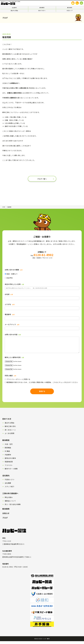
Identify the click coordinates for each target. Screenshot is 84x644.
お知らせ (6, 516)
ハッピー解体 (46, 641)
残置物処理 (9, 464)
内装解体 (8, 457)
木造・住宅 (9, 447)
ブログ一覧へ (42, 179)
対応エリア (70, 10)
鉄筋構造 (8, 450)
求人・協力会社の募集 (13, 507)
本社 (4, 541)
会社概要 (8, 486)
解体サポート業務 (11, 472)
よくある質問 (10, 436)
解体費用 (42, 8)
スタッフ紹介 (10, 489)
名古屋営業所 (7, 554)
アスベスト (9, 468)
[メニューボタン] (81, 3)
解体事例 (70, 8)
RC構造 (7, 454)
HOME (4, 207)
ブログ (5, 521)
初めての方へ (42, 10)
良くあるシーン (10, 433)
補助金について (10, 504)
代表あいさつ (10, 482)
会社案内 (14, 8)
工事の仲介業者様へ (10, 496)
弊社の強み (9, 500)
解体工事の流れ (10, 429)
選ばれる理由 (14, 10)
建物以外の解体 (10, 461)
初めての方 (7, 422)
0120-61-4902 (42, 255)
